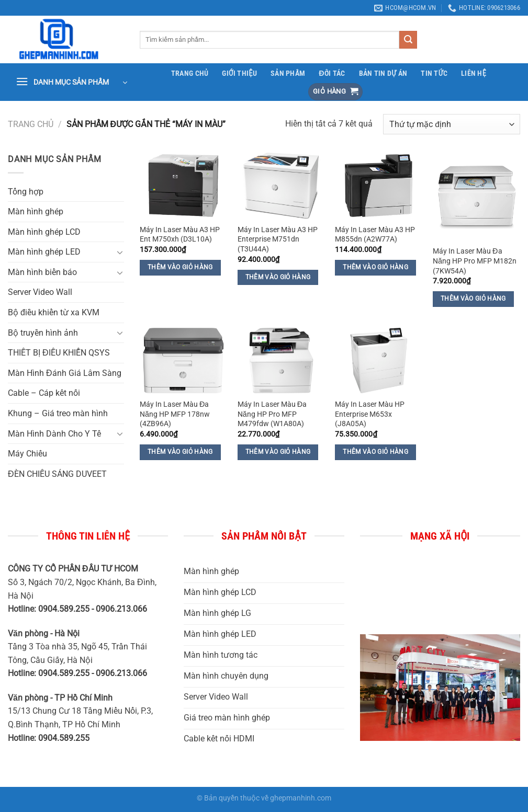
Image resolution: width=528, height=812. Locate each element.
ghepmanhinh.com (301, 798)
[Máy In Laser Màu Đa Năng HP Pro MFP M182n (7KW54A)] (476, 196)
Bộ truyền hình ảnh (43, 333)
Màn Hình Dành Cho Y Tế (54, 434)
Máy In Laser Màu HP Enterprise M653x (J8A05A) (370, 414)
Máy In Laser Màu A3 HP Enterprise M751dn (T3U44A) (278, 239)
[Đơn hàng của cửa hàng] (452, 124)
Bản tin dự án (383, 73)
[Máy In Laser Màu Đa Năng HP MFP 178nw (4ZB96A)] (183, 361)
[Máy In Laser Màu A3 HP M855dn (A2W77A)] (379, 185)
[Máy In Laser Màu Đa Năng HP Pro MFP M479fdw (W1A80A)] (281, 361)
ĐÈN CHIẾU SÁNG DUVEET (57, 474)
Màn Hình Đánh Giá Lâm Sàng (65, 373)
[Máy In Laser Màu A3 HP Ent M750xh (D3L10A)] (183, 185)
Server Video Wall (40, 292)
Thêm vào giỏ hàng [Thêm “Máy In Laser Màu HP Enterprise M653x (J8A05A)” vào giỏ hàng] (375, 452)
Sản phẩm (288, 73)
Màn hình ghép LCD (44, 232)
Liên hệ (474, 73)
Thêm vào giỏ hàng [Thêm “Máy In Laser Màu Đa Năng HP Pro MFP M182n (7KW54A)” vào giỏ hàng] (473, 299)
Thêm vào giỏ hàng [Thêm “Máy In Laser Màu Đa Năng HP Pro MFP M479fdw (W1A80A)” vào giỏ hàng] (278, 452)
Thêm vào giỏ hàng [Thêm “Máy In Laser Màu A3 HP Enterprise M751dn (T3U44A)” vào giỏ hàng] (278, 277)
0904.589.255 (65, 738)
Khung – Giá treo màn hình (58, 413)
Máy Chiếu (27, 454)
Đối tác (332, 73)
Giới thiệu (239, 73)
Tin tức (434, 73)
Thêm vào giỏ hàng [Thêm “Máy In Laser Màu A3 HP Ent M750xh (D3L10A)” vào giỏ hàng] (180, 267)
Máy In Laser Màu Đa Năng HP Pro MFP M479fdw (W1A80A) (272, 414)
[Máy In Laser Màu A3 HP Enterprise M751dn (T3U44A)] (281, 185)
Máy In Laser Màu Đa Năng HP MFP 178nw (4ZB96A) (175, 414)
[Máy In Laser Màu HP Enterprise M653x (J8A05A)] (379, 361)
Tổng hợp (26, 192)
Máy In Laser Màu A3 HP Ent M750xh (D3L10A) (180, 235)
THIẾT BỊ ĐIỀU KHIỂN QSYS (59, 353)
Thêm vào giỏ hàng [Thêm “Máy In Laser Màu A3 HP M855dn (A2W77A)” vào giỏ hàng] (375, 267)
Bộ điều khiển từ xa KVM (54, 312)
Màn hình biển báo (42, 272)
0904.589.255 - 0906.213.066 (93, 609)
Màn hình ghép (36, 211)
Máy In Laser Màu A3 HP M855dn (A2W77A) (375, 235)
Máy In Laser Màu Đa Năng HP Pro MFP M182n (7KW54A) (475, 261)
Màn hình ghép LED (44, 252)
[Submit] (408, 40)
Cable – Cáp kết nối (44, 393)
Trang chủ (190, 73)
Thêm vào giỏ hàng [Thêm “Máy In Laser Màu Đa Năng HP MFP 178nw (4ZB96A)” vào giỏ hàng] (180, 452)
